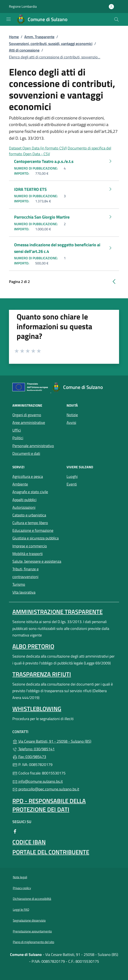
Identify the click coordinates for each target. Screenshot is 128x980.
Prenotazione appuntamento (32, 931)
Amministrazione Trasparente (57, 612)
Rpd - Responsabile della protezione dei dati (49, 805)
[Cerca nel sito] (116, 19)
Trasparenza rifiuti (42, 674)
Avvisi (71, 423)
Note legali (20, 877)
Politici (18, 438)
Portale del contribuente (51, 852)
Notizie (72, 415)
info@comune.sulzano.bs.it (38, 781)
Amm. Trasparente (39, 37)
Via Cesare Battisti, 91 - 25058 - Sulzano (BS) (64, 741)
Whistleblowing (37, 709)
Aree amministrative (29, 423)
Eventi (91, 484)
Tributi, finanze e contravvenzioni (25, 573)
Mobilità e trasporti (37, 553)
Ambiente (20, 484)
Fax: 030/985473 (29, 757)
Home (14, 37)
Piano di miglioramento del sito (33, 942)
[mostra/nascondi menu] (9, 19)
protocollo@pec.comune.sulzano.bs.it (46, 789)
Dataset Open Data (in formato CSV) (38, 148)
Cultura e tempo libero (30, 523)
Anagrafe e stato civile (30, 492)
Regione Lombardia (23, 7)
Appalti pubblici (24, 500)
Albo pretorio (33, 646)
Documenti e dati (26, 453)
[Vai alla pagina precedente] (114, 281)
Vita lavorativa (24, 592)
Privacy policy (22, 888)
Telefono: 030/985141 (33, 749)
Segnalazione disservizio (29, 920)
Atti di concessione (24, 50)
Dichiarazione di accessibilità (32, 899)
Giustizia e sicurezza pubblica (36, 538)
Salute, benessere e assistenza (37, 561)
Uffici (17, 430)
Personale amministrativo (33, 446)
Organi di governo (27, 415)
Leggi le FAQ (21, 910)
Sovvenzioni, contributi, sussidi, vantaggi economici (51, 44)
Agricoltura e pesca (28, 476)
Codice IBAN (29, 842)
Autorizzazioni (24, 507)
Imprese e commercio (30, 546)
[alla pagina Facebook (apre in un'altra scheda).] (15, 831)
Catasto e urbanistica (29, 515)
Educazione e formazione (33, 530)
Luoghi (91, 476)
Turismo (19, 584)
